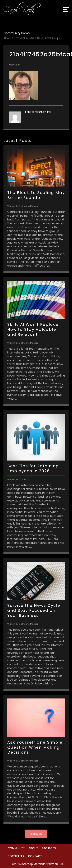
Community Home (17, 33)
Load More (36, 834)
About (33, 848)
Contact (35, 856)
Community (16, 848)
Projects (49, 848)
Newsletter (16, 856)
